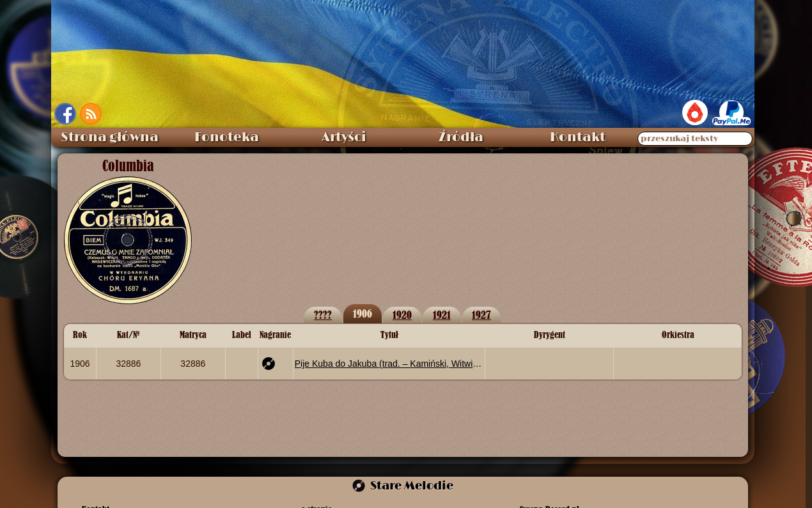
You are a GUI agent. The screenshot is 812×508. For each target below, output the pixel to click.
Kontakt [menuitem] (578, 137)
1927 (481, 315)
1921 (442, 315)
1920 (402, 315)
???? (323, 315)
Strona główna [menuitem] (110, 137)
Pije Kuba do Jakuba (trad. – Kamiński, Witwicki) (389, 364)
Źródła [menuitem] (461, 137)
